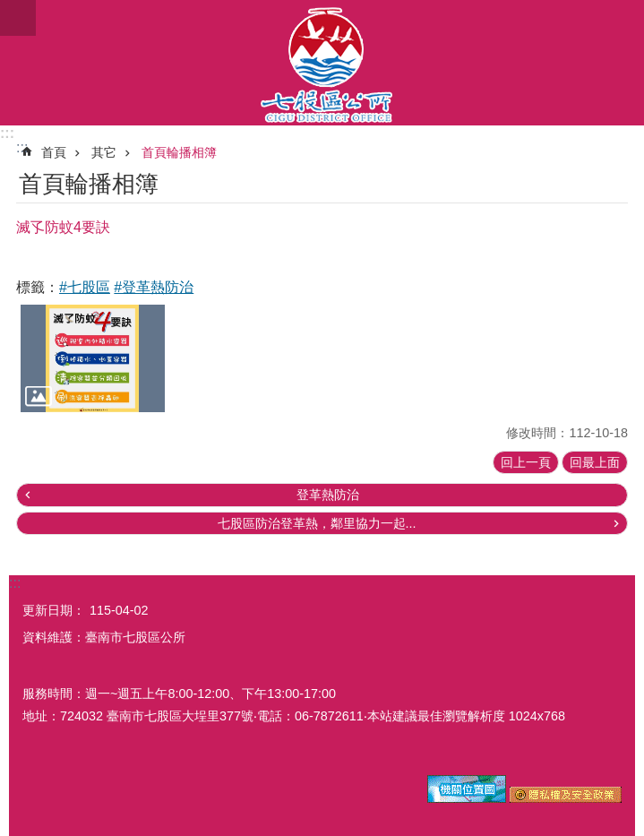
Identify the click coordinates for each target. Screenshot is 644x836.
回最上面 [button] (595, 462)
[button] (93, 359)
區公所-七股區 (322, 63)
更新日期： (54, 610)
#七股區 (85, 287)
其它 (104, 152)
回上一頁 (526, 462)
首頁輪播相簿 (179, 152)
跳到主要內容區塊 (9, 9)
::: (7, 133)
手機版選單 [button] (18, 18)
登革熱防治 (328, 495)
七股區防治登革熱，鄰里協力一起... (317, 523)
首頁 (54, 152)
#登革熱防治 (154, 287)
